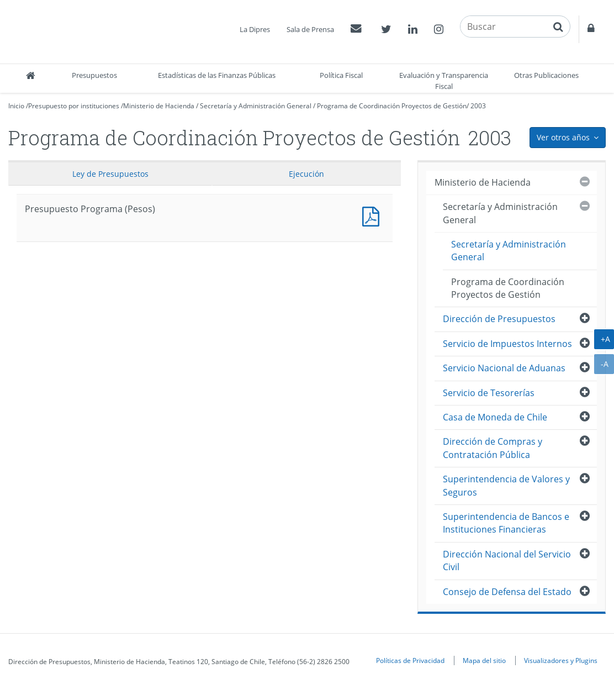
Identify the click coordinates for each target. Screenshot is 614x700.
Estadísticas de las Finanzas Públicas (217, 75)
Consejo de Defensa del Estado (507, 592)
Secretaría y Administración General (256, 106)
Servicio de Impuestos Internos (507, 344)
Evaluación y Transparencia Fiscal (444, 81)
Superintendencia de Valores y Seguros (506, 485)
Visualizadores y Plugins (561, 660)
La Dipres (255, 29)
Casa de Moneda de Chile (495, 417)
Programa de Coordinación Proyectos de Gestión (392, 106)
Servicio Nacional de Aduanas (504, 368)
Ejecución (306, 174)
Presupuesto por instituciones (74, 106)
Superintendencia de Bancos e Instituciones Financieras (506, 523)
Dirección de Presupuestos (499, 319)
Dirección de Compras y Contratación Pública (493, 448)
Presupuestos (94, 75)
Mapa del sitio (484, 660)
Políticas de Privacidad (410, 660)
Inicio (16, 106)
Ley (110, 174)
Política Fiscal (341, 75)
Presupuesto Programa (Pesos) (373, 215)
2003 (478, 106)
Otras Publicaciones (546, 75)
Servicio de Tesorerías (489, 393)
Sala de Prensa (310, 29)
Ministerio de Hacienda (159, 106)
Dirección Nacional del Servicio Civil (507, 560)
